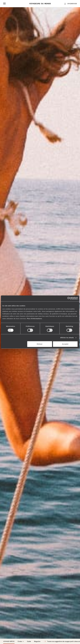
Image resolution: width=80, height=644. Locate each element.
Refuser (40, 344)
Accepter (65, 344)
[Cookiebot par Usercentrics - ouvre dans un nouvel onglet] (69, 298)
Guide (29, 641)
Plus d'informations (34, 319)
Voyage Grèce (9, 641)
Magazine (37, 641)
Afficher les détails (67, 338)
